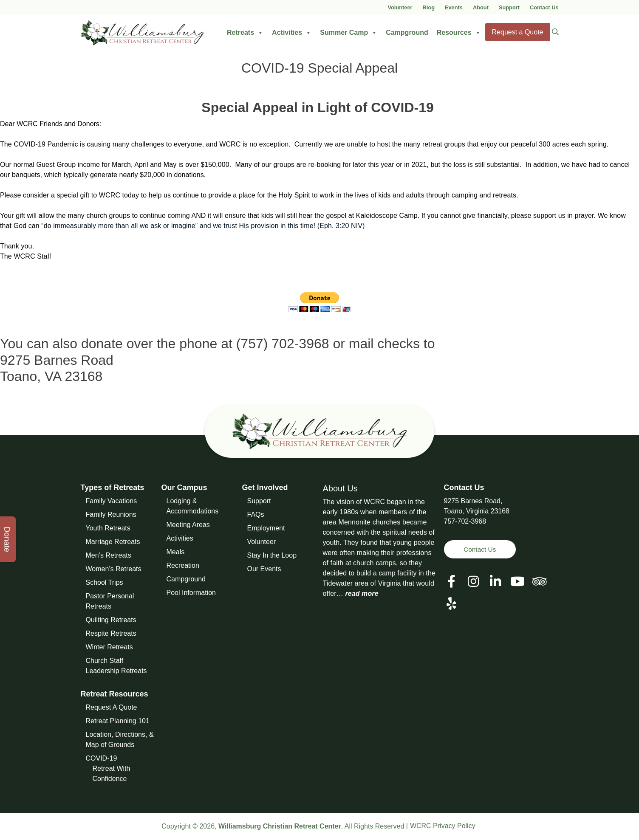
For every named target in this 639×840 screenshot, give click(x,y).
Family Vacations (112, 501)
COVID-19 (102, 758)
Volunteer (400, 7)
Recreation (183, 565)
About (481, 7)
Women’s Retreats (114, 569)
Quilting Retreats (111, 620)
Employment (266, 528)
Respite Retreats (111, 633)
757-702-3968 (465, 521)
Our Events (264, 569)
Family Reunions (111, 514)
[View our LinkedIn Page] (495, 582)
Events (454, 7)
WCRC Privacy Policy (443, 826)
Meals (176, 552)
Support (509, 7)
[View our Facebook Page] (451, 582)
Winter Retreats (109, 647)
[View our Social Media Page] (473, 582)
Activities (292, 33)
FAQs (256, 514)
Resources (459, 33)
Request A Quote (112, 707)
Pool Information (191, 593)
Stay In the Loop (272, 555)
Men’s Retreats (109, 555)
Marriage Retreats (113, 542)
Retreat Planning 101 (118, 721)
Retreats (245, 33)
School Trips (105, 582)
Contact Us (544, 7)
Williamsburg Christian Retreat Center (280, 826)
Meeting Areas (188, 525)
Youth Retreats (108, 528)
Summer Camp (349, 33)
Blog (429, 7)
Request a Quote (518, 32)
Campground (407, 32)
